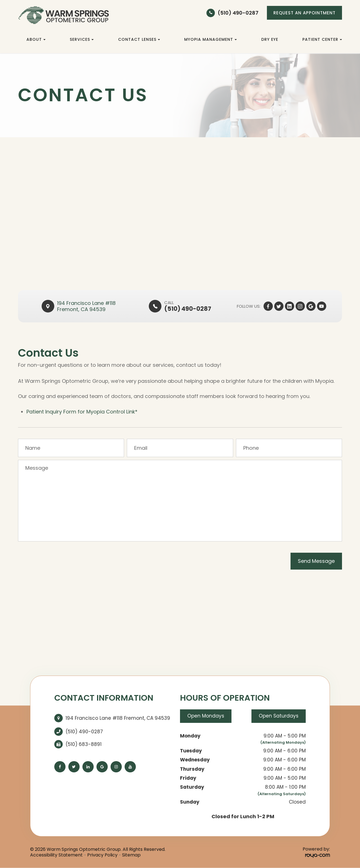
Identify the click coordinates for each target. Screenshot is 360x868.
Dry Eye (270, 39)
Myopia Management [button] (211, 39)
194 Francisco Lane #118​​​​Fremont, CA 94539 (86, 306)
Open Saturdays (279, 716)
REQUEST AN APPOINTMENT (304, 13)
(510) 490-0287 (238, 13)
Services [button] (82, 39)
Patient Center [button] (322, 39)
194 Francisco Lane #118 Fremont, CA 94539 (118, 718)
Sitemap (131, 855)
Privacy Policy (102, 855)
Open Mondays (206, 716)
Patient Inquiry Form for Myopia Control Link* (82, 412)
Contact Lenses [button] (139, 39)
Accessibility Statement (56, 855)
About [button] (36, 39)
